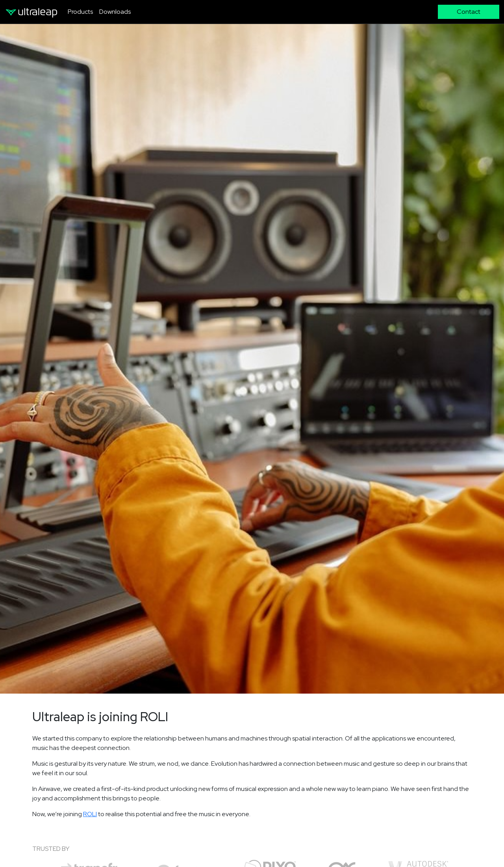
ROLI (90, 814)
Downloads (115, 12)
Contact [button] (469, 12)
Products (80, 12)
